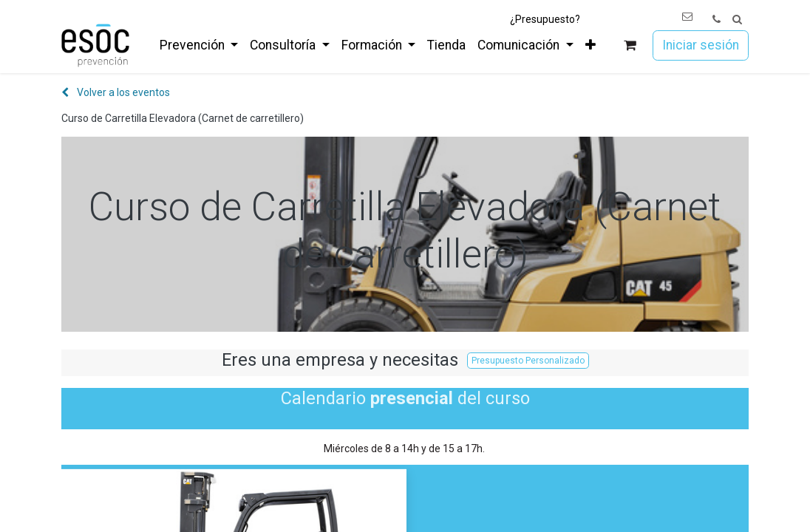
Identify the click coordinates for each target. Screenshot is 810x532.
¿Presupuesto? (545, 19)
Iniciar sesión (701, 45)
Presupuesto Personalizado (528, 361)
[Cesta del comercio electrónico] (630, 45)
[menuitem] (199, 45)
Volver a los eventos (116, 92)
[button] (737, 20)
